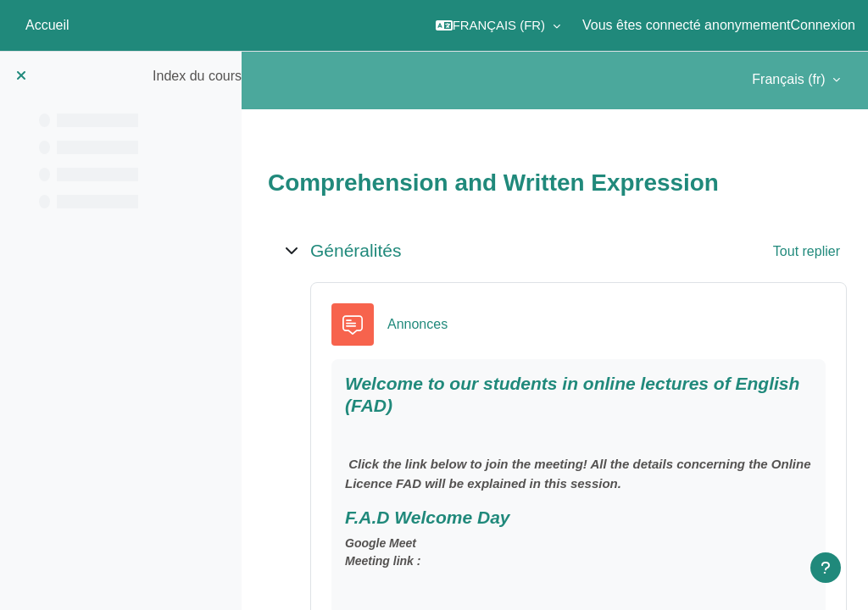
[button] (498, 25)
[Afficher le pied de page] (826, 568)
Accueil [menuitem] (47, 25)
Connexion (823, 25)
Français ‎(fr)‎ (790, 79)
